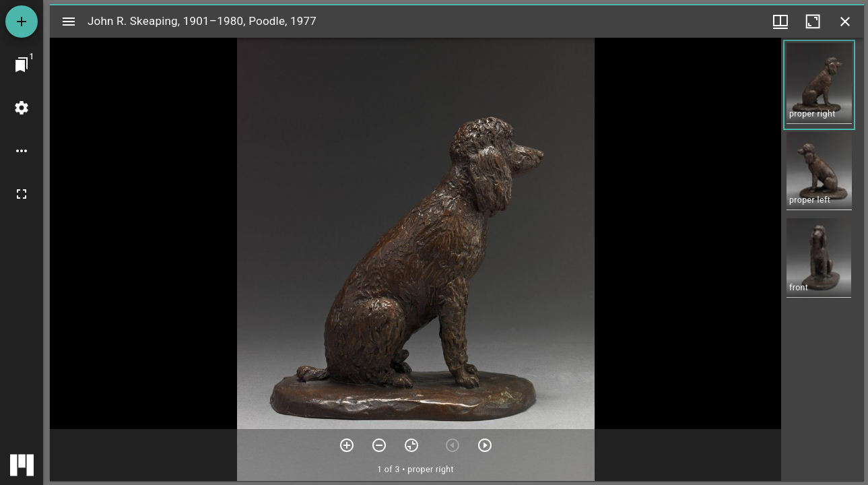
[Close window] (845, 22)
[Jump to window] (22, 65)
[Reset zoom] (411, 445)
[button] (819, 85)
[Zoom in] (347, 445)
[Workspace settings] (22, 108)
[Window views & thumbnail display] (780, 22)
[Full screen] (22, 194)
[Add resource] (22, 22)
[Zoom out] (379, 445)
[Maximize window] (813, 22)
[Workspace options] (22, 151)
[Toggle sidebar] (69, 22)
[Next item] (485, 445)
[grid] (823, 259)
